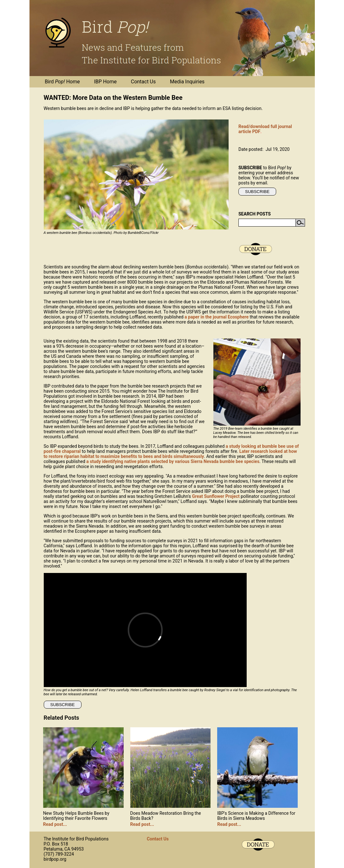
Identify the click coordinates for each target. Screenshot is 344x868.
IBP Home (105, 82)
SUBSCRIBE (257, 192)
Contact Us (143, 82)
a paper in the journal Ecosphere (217, 317)
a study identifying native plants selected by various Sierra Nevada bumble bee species (173, 461)
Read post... (55, 824)
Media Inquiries (187, 82)
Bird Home (62, 82)
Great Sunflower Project (216, 496)
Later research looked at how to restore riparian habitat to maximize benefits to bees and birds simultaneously (170, 454)
